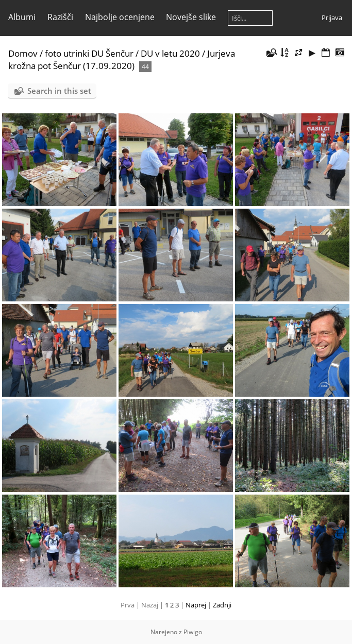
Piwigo (193, 632)
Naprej (196, 605)
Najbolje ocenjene (120, 17)
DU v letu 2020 (170, 53)
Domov (23, 53)
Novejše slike (191, 17)
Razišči (60, 17)
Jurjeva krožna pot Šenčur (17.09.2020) (122, 60)
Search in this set (59, 91)
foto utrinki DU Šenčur (89, 53)
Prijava (332, 18)
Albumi (22, 17)
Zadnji (222, 605)
